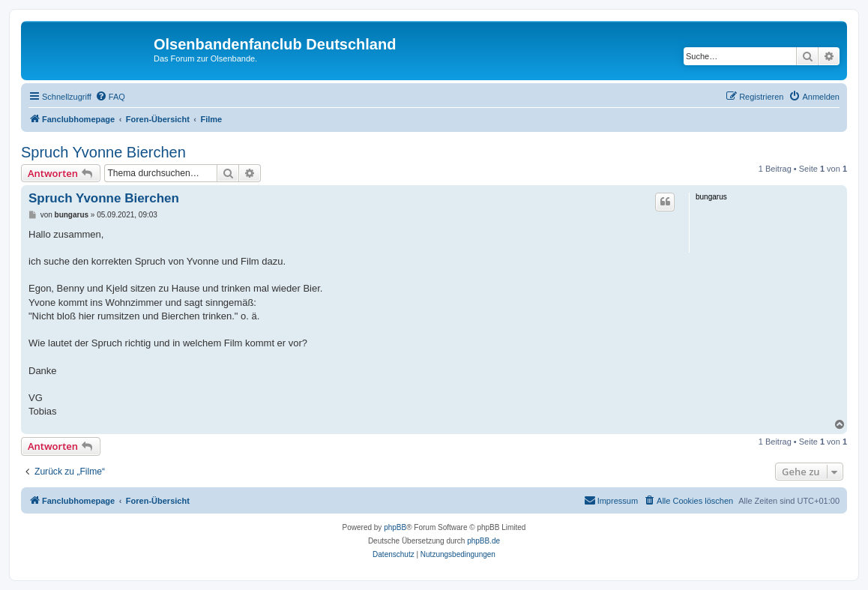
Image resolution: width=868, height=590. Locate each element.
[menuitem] (110, 97)
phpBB (395, 527)
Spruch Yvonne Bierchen (103, 152)
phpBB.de (483, 541)
